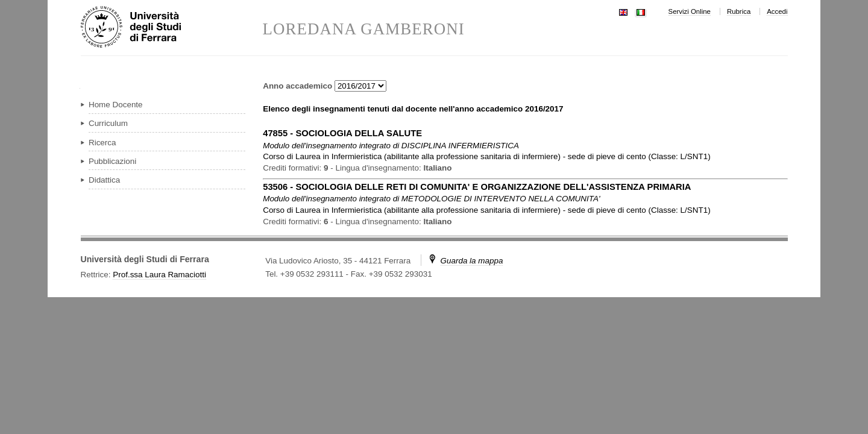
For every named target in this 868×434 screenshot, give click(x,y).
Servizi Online (690, 11)
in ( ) (486, 156)
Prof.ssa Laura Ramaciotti (159, 275)
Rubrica (739, 11)
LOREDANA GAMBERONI (364, 29)
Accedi (777, 11)
